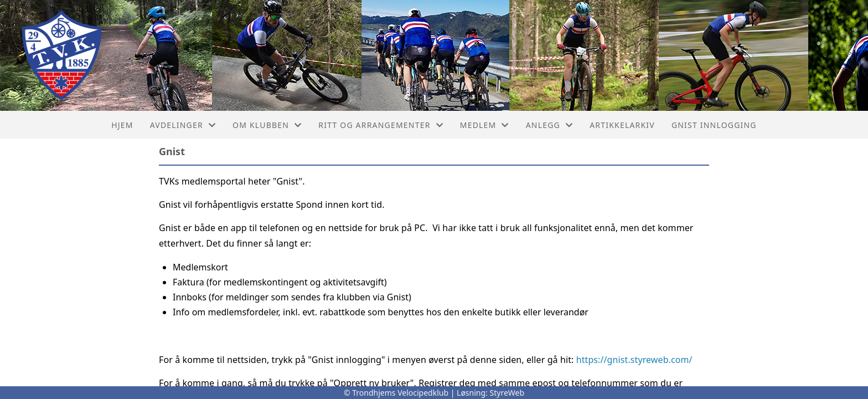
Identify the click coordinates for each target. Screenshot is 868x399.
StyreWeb (507, 393)
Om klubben (267, 125)
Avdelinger (183, 125)
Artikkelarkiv (622, 125)
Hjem (122, 125)
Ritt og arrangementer (381, 125)
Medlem (485, 125)
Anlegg (550, 125)
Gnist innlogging (714, 125)
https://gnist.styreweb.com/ (634, 360)
